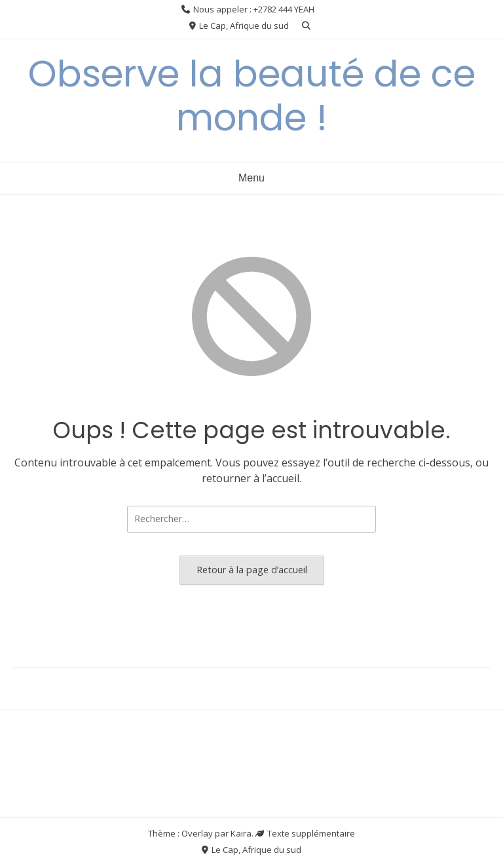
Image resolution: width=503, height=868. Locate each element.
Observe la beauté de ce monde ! (252, 96)
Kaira (241, 833)
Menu (251, 178)
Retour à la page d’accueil (252, 570)
